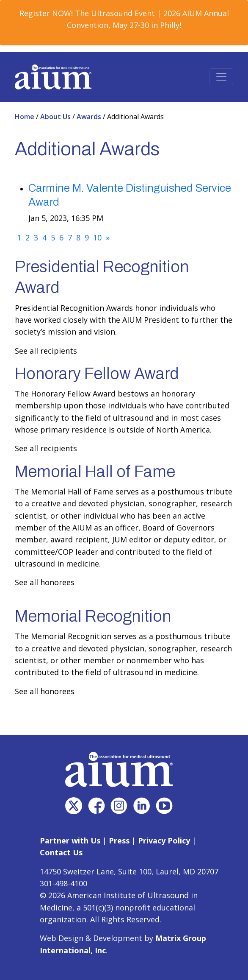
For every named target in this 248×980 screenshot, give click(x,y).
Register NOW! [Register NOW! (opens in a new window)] (46, 13)
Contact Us (61, 852)
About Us (56, 117)
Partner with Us (70, 840)
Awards (90, 117)
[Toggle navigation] (221, 77)
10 (97, 237)
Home (25, 117)
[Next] (108, 237)
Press (119, 840)
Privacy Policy (164, 840)
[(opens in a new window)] (74, 806)
